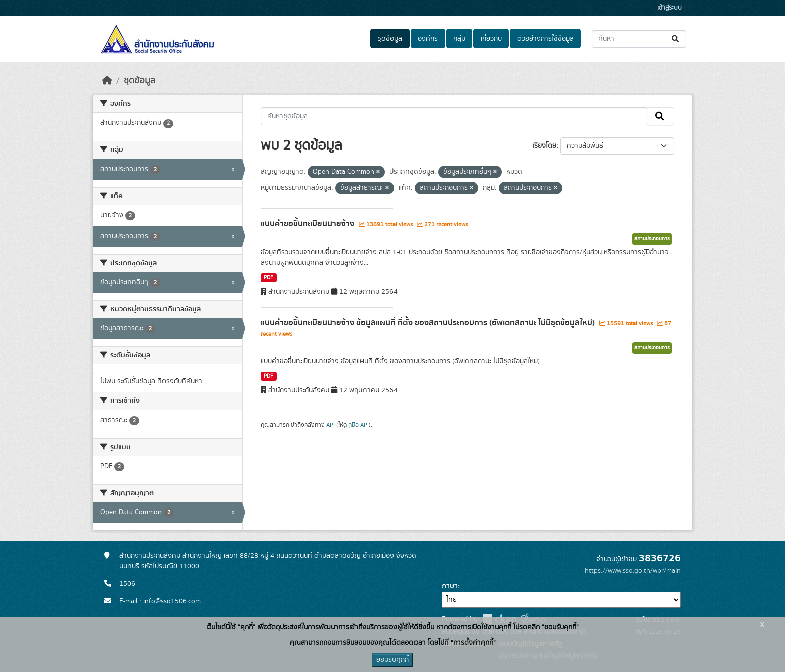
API (331, 425)
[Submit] (676, 39)
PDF (269, 278)
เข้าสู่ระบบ (670, 8)
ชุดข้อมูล (390, 39)
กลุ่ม (459, 39)
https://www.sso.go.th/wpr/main (633, 571)
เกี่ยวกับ (491, 39)
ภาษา (450, 586)
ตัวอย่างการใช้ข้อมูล (545, 39)
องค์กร (428, 39)
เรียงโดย (544, 146)
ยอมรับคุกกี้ (392, 660)
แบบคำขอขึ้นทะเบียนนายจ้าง (309, 224)
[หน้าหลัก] (107, 81)
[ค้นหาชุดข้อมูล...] (639, 39)
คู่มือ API (359, 425)
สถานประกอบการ (652, 239)
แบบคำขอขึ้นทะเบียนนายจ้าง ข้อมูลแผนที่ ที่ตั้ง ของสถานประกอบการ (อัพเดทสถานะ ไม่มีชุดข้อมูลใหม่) (429, 323)
